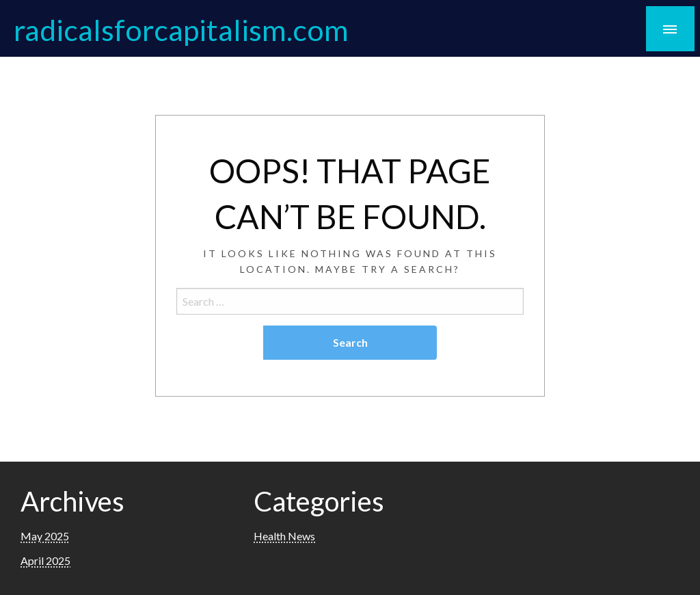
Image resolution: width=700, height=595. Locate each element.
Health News (284, 536)
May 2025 (45, 536)
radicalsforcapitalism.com (181, 29)
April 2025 (45, 560)
